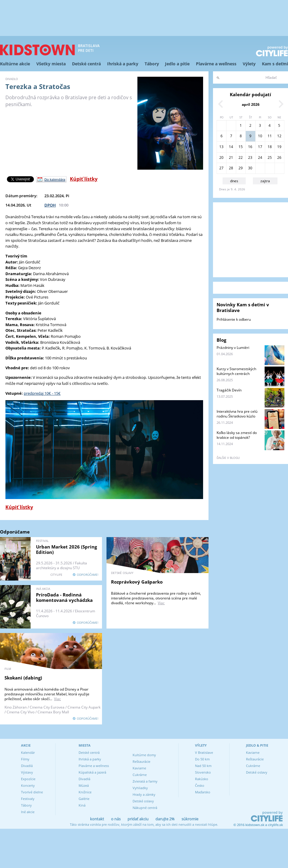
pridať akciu (138, 819)
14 (231, 147)
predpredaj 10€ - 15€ (42, 393)
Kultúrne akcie (15, 64)
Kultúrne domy (144, 755)
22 (241, 158)
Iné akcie (28, 812)
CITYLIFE (56, 575)
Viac (161, 603)
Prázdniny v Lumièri (233, 348)
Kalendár (28, 752)
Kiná (82, 805)
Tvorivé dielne (32, 792)
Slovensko (203, 772)
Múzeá (84, 785)
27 (221, 168)
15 (241, 147)
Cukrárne (140, 775)
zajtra (265, 181)
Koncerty (28, 785)
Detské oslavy (143, 801)
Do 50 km (202, 759)
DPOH (50, 205)
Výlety (249, 64)
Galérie (84, 799)
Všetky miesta (51, 64)
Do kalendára (55, 179)
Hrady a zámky (144, 794)
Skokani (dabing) (23, 678)
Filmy (25, 759)
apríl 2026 (251, 104)
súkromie (190, 819)
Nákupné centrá (145, 808)
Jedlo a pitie (177, 64)
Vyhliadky (140, 788)
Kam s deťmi (275, 64)
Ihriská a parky (123, 64)
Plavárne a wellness (216, 64)
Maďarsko (203, 792)
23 (250, 158)
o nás (116, 819)
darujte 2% (165, 819)
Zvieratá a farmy (145, 781)
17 (260, 147)
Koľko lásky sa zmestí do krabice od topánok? (237, 435)
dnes (234, 181)
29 (241, 168)
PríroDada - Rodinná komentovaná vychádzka (64, 597)
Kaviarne (139, 768)
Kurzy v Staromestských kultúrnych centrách (236, 371)
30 (250, 168)
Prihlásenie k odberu (234, 319)
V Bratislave (204, 752)
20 (221, 158)
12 (279, 136)
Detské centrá (86, 64)
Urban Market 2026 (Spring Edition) (66, 549)
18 (270, 147)
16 (250, 147)
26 (279, 158)
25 (270, 158)
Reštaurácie (141, 761)
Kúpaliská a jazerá (92, 772)
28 (231, 168)
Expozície (28, 779)
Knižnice (85, 792)
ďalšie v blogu (228, 458)
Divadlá (27, 766)
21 (231, 158)
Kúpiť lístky (84, 179)
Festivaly (28, 799)
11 (270, 136)
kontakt (97, 819)
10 (260, 136)
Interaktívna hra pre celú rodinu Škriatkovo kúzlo (237, 414)
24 (260, 158)
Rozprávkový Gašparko (137, 582)
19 (279, 147)
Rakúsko (202, 779)
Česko (200, 785)
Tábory (152, 64)
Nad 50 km (203, 766)
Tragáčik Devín (229, 390)
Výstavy (27, 772)
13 (221, 147)
